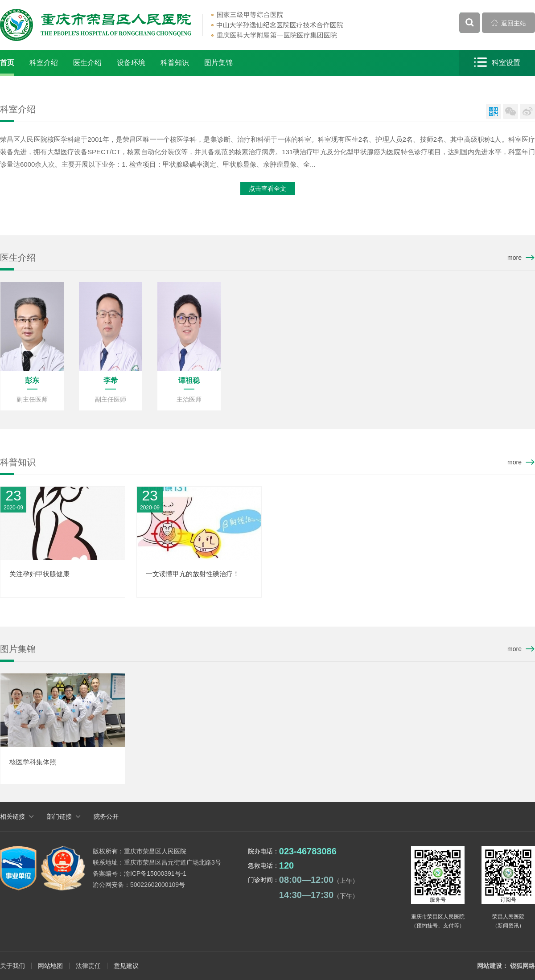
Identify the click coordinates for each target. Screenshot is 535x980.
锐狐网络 (523, 966)
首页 (7, 63)
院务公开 (106, 816)
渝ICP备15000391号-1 (155, 873)
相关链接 (12, 816)
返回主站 (509, 23)
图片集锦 (218, 63)
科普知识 (175, 63)
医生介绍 (87, 63)
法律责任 (88, 966)
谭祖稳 (189, 380)
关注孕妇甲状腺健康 (39, 574)
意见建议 (126, 966)
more (514, 258)
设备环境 (131, 63)
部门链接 (59, 816)
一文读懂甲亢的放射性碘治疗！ (193, 574)
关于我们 (12, 966)
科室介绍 (44, 63)
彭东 (32, 380)
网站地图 (50, 966)
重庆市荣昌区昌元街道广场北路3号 (173, 862)
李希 (111, 380)
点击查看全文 (267, 189)
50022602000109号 (158, 885)
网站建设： (493, 966)
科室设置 (497, 63)
